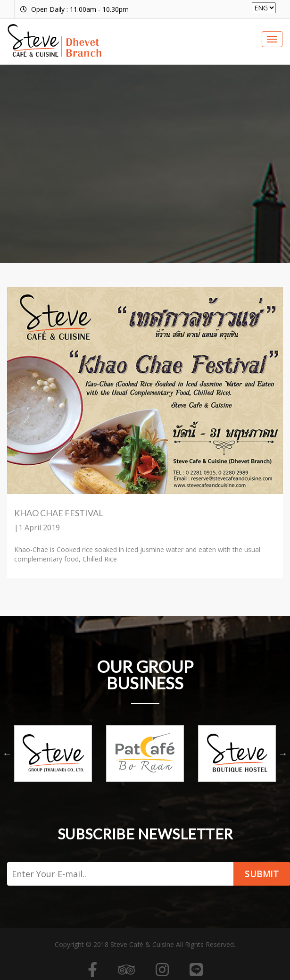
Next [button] (283, 754)
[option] (53, 754)
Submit (262, 874)
